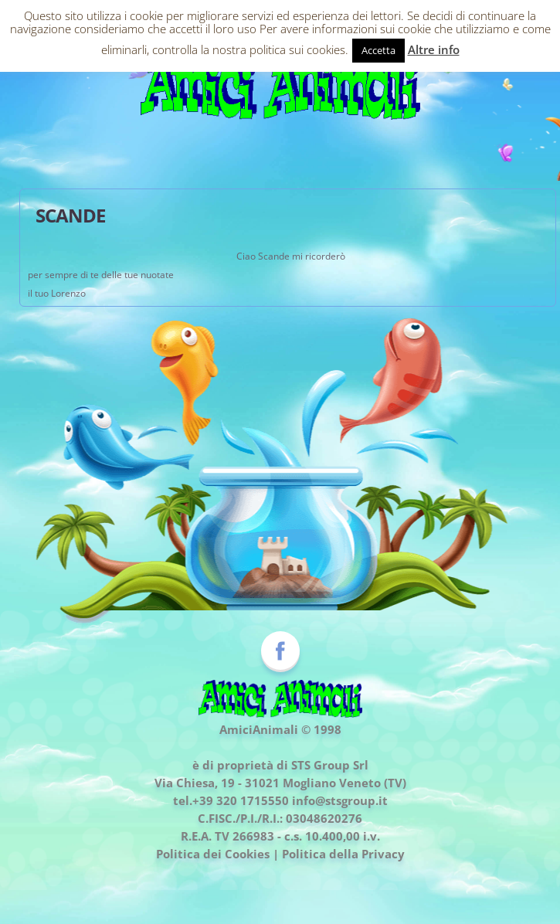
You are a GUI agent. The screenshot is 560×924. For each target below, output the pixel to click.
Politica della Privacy (343, 854)
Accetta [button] (378, 50)
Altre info (434, 49)
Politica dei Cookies (213, 854)
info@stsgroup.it (340, 800)
